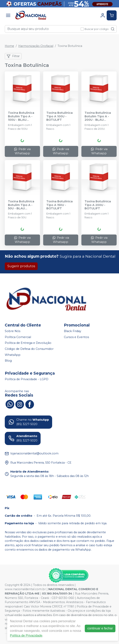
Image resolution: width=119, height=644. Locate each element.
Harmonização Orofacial (36, 46)
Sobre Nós (13, 331)
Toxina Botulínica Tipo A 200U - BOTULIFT (98, 205)
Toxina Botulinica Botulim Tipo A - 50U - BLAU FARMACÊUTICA (21, 205)
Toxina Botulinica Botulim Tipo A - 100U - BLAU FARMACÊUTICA (21, 116)
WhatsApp (13, 355)
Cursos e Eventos (76, 337)
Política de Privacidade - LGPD (27, 379)
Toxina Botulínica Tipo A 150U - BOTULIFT (59, 205)
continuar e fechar (100, 628)
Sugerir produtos (21, 266)
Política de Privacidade (26, 636)
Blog (8, 361)
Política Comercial (18, 337)
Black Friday (73, 331)
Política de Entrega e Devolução (28, 343)
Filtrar (13, 56)
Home (9, 46)
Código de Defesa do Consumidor (29, 349)
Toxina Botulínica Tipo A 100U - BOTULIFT (59, 116)
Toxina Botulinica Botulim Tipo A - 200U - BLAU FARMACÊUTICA (98, 116)
